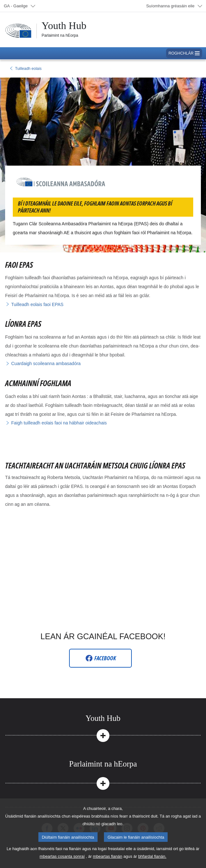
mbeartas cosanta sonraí (62, 856)
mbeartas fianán (107, 856)
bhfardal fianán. (152, 856)
